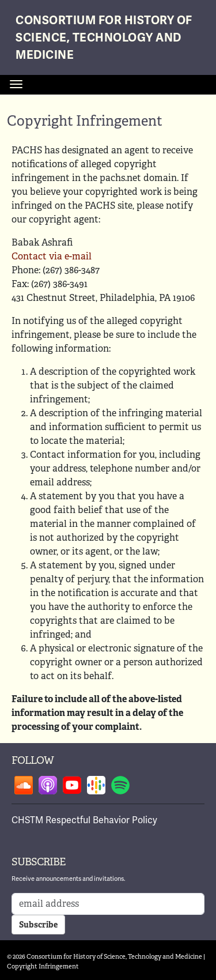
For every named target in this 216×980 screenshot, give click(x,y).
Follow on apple (48, 785)
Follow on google (96, 785)
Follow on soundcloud (24, 785)
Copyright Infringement (43, 966)
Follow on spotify (120, 785)
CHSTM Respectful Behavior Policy (84, 820)
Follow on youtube (72, 785)
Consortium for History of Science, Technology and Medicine (104, 38)
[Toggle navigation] (16, 84)
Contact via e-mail (52, 256)
